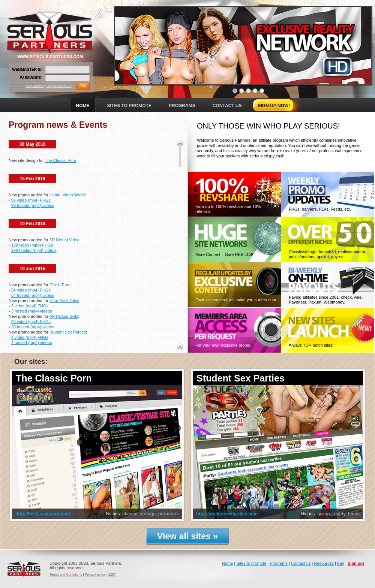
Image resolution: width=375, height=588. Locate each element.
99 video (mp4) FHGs (31, 200)
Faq (341, 563)
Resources (324, 563)
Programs (279, 563)
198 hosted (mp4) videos (34, 250)
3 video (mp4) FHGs (30, 306)
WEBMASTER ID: (27, 70)
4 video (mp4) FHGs (30, 337)
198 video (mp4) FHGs (32, 245)
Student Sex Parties (68, 332)
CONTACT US (227, 106)
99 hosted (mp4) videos (33, 205)
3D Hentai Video (64, 240)
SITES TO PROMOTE (129, 106)
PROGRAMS (182, 106)
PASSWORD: (31, 78)
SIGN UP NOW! (274, 106)
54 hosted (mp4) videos (33, 295)
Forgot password (59, 86)
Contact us (301, 563)
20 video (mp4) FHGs (31, 322)
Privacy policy (95, 575)
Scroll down (180, 346)
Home (227, 563)
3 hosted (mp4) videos (32, 311)
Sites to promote (251, 563)
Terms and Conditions (66, 575)
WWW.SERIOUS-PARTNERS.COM (50, 57)
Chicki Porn (60, 285)
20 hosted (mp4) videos (33, 327)
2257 (112, 575)
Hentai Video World (67, 195)
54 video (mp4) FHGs (31, 290)
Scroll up (180, 143)
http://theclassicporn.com (43, 514)
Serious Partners (24, 569)
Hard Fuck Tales (64, 301)
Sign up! (356, 563)
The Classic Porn (60, 160)
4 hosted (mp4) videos (32, 343)
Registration (34, 86)
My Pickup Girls (64, 316)
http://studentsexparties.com (227, 514)
